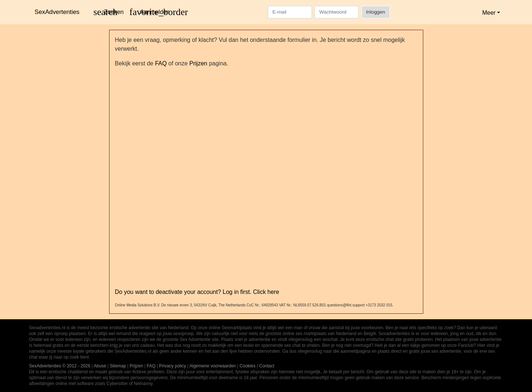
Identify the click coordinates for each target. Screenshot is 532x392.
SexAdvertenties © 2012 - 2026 (60, 366)
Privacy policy (172, 366)
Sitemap (118, 366)
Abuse (100, 366)
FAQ (161, 63)
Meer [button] (489, 13)
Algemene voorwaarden (213, 366)
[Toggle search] (108, 12)
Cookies (247, 366)
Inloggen (376, 12)
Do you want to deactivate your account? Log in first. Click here (197, 292)
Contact (267, 366)
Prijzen (198, 63)
